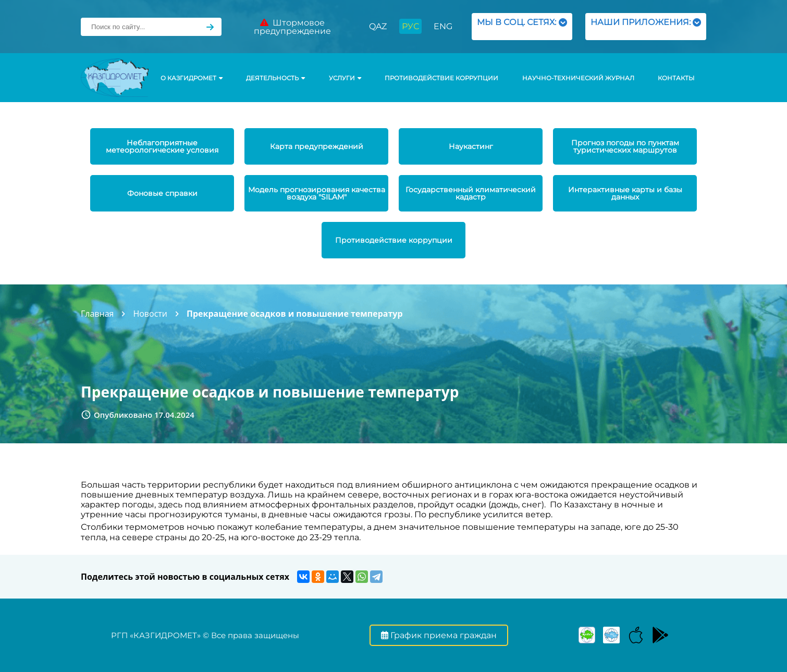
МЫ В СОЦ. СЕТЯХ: (522, 26)
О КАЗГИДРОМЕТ (192, 78)
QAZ (378, 26)
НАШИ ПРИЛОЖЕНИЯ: (646, 26)
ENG (443, 26)
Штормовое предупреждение (292, 27)
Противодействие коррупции (441, 78)
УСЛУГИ (345, 78)
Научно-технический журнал (578, 78)
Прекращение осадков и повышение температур (295, 314)
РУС (410, 26)
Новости (150, 314)
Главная (97, 314)
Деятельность (275, 78)
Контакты (676, 78)
